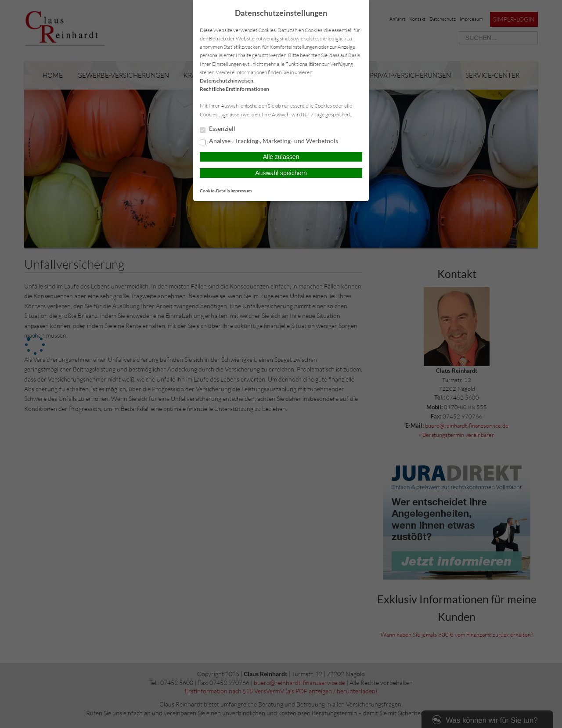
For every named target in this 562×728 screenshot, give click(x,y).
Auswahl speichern (281, 173)
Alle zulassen (281, 157)
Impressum (241, 191)
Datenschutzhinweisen (227, 81)
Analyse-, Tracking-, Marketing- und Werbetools (269, 141)
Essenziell (218, 129)
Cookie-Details (215, 191)
